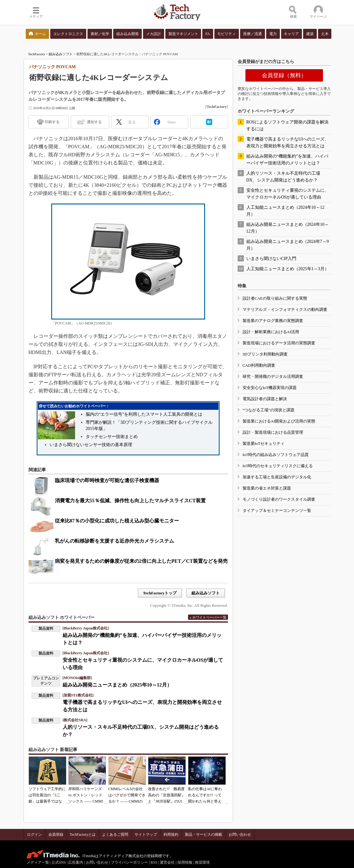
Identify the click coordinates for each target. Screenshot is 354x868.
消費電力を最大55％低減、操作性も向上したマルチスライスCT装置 (130, 501)
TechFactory (37, 54)
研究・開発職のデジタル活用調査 (273, 376)
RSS (154, 862)
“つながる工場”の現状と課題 (269, 410)
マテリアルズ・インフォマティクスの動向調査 (285, 309)
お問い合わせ (240, 834)
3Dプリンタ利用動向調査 (265, 354)
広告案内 (76, 862)
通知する (94, 122)
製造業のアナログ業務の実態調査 (273, 321)
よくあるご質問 (115, 834)
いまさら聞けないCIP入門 (271, 259)
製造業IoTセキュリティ (264, 443)
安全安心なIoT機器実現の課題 (270, 388)
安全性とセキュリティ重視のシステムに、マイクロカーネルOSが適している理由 (288, 194)
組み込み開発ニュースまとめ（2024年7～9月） (288, 245)
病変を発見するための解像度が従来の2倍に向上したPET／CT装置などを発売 (141, 561)
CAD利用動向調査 (259, 365)
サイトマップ (146, 834)
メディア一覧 (38, 862)
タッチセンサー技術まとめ (112, 437)
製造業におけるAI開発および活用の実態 (279, 421)
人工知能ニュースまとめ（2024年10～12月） (285, 211)
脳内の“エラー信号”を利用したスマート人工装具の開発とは (144, 414)
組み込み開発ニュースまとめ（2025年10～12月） (117, 685)
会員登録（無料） (284, 75)
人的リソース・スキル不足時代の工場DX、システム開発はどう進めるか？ (283, 177)
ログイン (34, 834)
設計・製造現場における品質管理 (273, 432)
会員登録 (56, 834)
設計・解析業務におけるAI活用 (271, 332)
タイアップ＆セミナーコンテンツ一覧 (277, 510)
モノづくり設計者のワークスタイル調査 (279, 499)
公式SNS (59, 862)
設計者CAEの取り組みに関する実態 (275, 298)
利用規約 (171, 834)
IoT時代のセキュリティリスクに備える (278, 466)
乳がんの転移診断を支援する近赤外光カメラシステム (114, 541)
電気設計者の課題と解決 (265, 399)
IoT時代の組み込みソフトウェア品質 (276, 455)
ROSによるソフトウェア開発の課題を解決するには (287, 125)
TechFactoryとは (83, 834)
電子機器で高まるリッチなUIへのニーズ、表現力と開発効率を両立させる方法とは (288, 143)
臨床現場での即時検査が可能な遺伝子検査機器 (107, 480)
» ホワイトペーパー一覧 (208, 617)
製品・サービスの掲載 (204, 834)
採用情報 (185, 862)
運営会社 (167, 862)
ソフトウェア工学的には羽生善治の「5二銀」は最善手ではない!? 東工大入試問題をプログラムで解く (47, 801)
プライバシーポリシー (129, 862)
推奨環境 (202, 862)
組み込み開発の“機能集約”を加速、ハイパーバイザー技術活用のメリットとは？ (287, 160)
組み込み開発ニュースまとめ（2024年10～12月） (288, 228)
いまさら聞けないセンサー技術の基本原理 (91, 445)
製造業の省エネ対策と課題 (267, 488)
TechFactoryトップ (160, 593)
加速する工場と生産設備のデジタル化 (277, 477)
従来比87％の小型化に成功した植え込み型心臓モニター (117, 521)
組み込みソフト (61, 54)
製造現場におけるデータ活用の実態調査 (279, 343)
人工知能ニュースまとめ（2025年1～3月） (288, 269)
